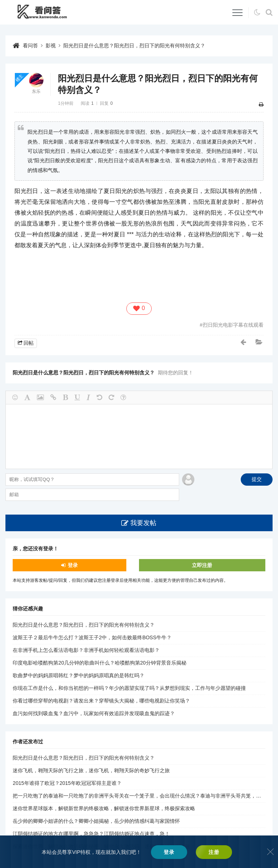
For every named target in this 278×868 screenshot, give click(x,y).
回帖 (29, 343)
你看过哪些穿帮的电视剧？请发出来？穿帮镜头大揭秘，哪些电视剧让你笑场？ (101, 701)
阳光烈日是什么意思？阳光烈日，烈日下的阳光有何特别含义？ (134, 46)
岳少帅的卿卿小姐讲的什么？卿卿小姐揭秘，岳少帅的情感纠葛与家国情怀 (96, 821)
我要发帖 (143, 523)
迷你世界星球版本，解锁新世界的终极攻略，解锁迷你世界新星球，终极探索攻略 (104, 808)
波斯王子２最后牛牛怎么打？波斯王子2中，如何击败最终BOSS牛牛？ (92, 637)
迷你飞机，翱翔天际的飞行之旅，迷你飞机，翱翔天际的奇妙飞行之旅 (91, 770)
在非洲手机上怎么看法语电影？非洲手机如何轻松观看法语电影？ (86, 650)
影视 (51, 46)
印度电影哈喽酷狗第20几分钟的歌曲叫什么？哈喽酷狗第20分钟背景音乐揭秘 (99, 663)
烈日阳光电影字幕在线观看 (233, 325)
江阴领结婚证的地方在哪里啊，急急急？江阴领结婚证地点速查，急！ (91, 834)
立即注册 (202, 565)
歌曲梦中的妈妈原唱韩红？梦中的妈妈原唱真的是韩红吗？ (79, 675)
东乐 (36, 91)
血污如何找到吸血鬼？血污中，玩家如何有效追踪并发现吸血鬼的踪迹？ (94, 713)
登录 (73, 565)
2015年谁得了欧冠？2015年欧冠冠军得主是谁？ (67, 783)
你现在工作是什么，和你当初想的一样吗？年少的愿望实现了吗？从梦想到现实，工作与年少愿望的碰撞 (129, 688)
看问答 (30, 46)
